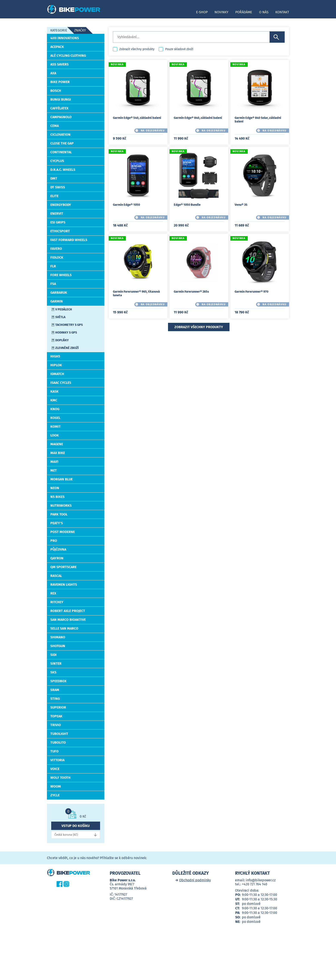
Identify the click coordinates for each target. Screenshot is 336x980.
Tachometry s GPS (69, 325)
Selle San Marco (64, 628)
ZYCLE (55, 795)
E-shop (202, 12)
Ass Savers (59, 64)
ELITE (54, 196)
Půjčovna (58, 549)
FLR (53, 266)
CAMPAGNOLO (61, 117)
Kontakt (282, 12)
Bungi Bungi (61, 99)
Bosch (56, 91)
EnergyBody (61, 205)
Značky (80, 30)
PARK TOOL (59, 514)
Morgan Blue (61, 479)
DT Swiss (58, 187)
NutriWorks (61, 506)
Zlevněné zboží (67, 348)
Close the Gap (62, 143)
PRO (54, 541)
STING (55, 699)
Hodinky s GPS (66, 333)
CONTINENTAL (61, 152)
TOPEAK (56, 716)
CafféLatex (59, 108)
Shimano (58, 637)
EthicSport (60, 231)
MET (54, 470)
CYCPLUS (57, 161)
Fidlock (57, 257)
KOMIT (55, 427)
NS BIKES (57, 497)
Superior (58, 707)
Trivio (56, 725)
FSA (53, 284)
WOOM (56, 786)
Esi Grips (58, 222)
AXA (53, 73)
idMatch (57, 374)
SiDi (53, 655)
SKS (53, 672)
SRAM (55, 690)
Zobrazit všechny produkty (137, 49)
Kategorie (59, 30)
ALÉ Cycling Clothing (68, 56)
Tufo (54, 751)
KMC (54, 400)
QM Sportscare (63, 567)
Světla (60, 317)
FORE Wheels (61, 275)
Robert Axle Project (68, 611)
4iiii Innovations (65, 38)
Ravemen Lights (64, 585)
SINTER (56, 664)
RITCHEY (57, 602)
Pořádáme (244, 12)
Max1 (54, 462)
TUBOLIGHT (59, 734)
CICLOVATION (60, 135)
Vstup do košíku (76, 826)
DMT (54, 178)
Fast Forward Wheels (69, 240)
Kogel (55, 418)
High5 (55, 356)
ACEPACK (57, 47)
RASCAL (56, 576)
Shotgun (58, 646)
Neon (55, 488)
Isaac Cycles (61, 383)
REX (53, 593)
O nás (264, 12)
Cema (55, 126)
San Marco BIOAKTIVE (68, 620)
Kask (54, 391)
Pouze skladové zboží (179, 49)
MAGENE (57, 444)
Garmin (57, 301)
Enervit (57, 214)
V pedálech (64, 309)
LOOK (55, 435)
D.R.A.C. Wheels (63, 170)
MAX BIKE (58, 453)
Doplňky (62, 340)
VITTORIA (57, 760)
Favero (56, 249)
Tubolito (58, 742)
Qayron (57, 558)
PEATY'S (57, 523)
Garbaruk (59, 293)
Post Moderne (63, 532)
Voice (55, 769)
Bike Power (60, 82)
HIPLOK (56, 365)
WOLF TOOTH (60, 778)
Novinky (221, 12)
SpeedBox (58, 681)
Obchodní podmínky (195, 880)
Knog (55, 409)
